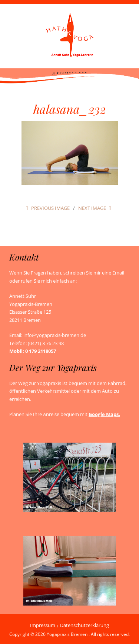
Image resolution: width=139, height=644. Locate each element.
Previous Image (50, 208)
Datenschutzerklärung (85, 625)
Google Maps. (104, 414)
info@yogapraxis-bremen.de (55, 335)
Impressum (43, 625)
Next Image (92, 208)
